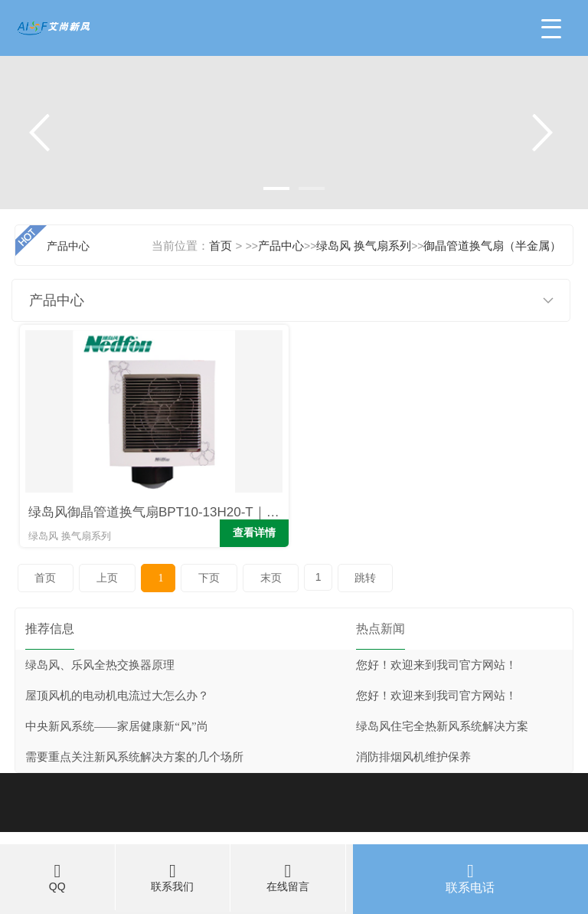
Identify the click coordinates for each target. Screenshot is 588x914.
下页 (209, 578)
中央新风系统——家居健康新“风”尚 (116, 726)
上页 (107, 578)
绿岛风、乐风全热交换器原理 (100, 665)
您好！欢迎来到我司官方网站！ (436, 665)
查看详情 (254, 533)
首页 (45, 578)
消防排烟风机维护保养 (413, 757)
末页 (271, 578)
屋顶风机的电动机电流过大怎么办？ (117, 696)
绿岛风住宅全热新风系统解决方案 (442, 726)
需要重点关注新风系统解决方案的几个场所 (134, 757)
